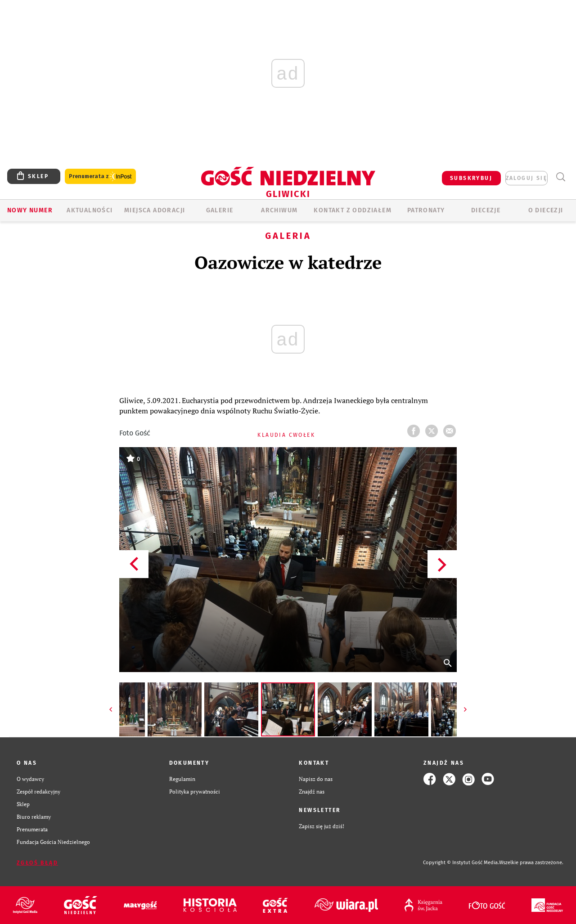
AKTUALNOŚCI (90, 210)
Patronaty (426, 210)
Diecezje (486, 210)
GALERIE (220, 210)
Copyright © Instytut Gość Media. (461, 863)
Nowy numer (30, 210)
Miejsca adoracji (155, 210)
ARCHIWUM (279, 210)
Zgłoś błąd (37, 863)
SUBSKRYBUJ (471, 178)
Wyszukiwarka (560, 177)
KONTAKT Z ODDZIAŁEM (353, 210)
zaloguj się (526, 178)
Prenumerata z (100, 177)
